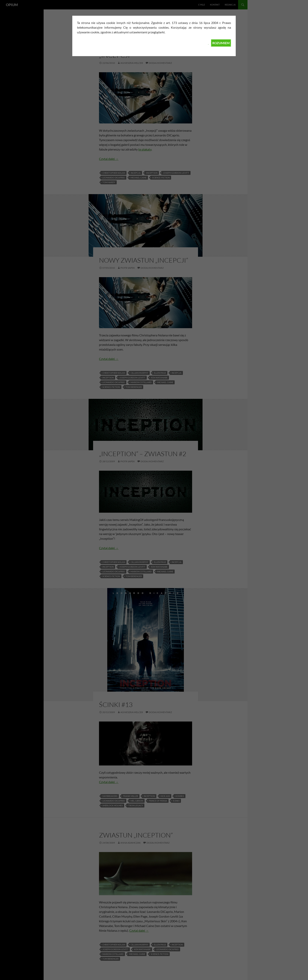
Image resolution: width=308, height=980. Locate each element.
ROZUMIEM (221, 43)
